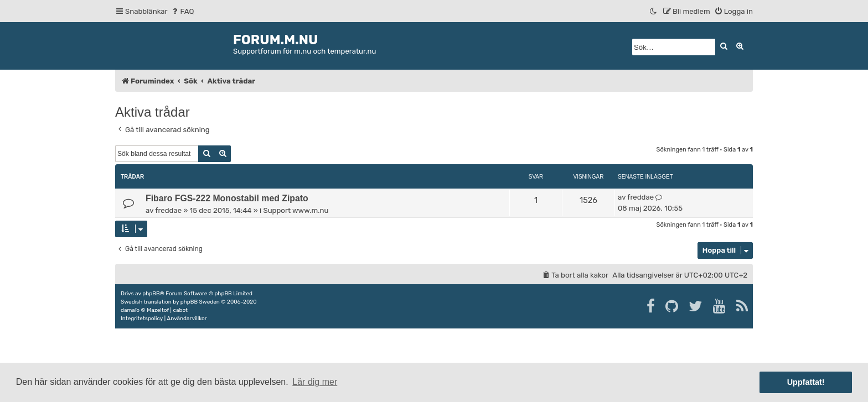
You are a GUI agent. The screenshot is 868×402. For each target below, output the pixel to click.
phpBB (151, 294)
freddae (168, 210)
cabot (180, 310)
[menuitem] (182, 11)
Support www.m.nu (296, 210)
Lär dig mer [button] (315, 382)
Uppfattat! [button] (806, 382)
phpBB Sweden (200, 302)
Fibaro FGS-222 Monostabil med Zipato (227, 198)
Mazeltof (158, 310)
